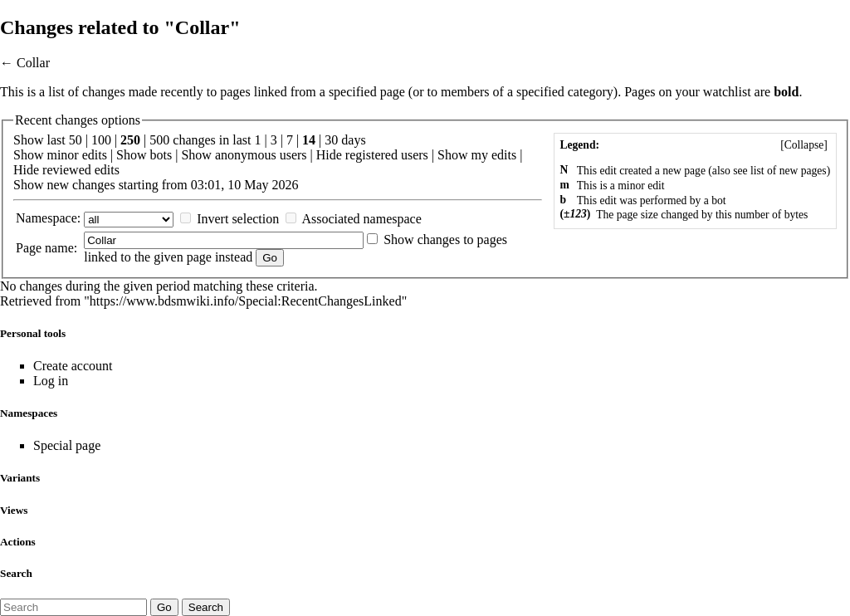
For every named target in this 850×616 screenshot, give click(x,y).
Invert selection (238, 219)
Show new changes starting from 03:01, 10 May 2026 (156, 185)
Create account (73, 366)
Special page (67, 445)
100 (101, 140)
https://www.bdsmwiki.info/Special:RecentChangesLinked (246, 301)
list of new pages (789, 171)
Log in (51, 381)
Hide (329, 155)
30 (331, 140)
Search (16, 573)
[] (804, 145)
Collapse (804, 145)
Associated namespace (361, 219)
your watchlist (713, 92)
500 (159, 140)
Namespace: (48, 218)
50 (76, 140)
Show (28, 155)
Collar (33, 63)
